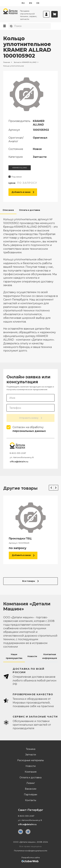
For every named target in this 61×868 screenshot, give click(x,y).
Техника (31, 749)
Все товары (30, 581)
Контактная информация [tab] (50, 656)
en (31, 3)
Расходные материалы (30, 760)
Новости (31, 766)
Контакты (31, 800)
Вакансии (31, 789)
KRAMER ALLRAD (20, 168)
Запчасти (31, 755)
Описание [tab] (8, 210)
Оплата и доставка (30, 778)
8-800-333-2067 (18, 453)
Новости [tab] (32, 656)
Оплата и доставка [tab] (30, 210)
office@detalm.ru (19, 462)
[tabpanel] (30, 283)
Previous (51, 488)
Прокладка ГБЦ (20, 538)
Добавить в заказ (23, 192)
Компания (31, 772)
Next (56, 488)
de (38, 3)
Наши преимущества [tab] (14, 656)
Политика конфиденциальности (31, 851)
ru (23, 3)
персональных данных (29, 431)
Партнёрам (30, 795)
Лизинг (31, 783)
